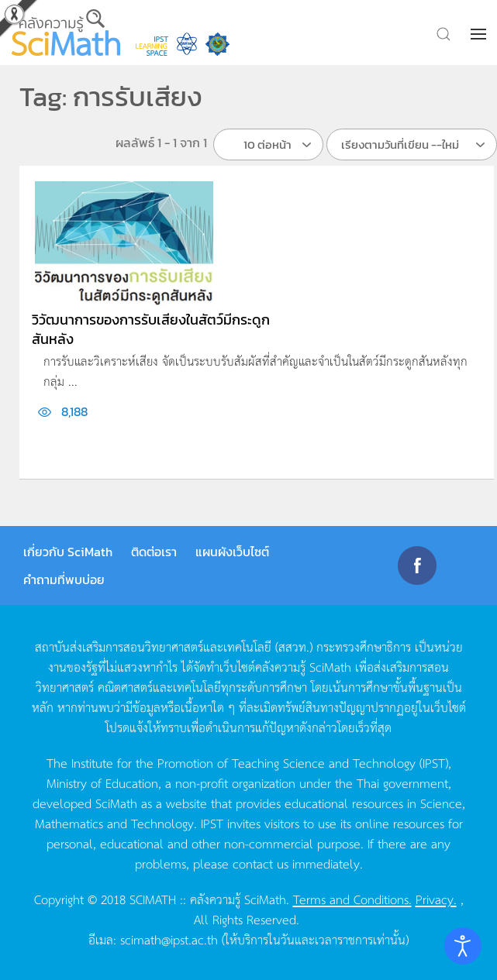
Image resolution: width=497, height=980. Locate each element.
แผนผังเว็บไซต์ (232, 552)
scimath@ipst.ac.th (169, 939)
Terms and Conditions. (352, 899)
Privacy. (436, 899)
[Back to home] (66, 33)
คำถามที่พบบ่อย (64, 579)
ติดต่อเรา (154, 552)
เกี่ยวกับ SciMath (68, 552)
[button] (480, 34)
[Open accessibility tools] (463, 946)
